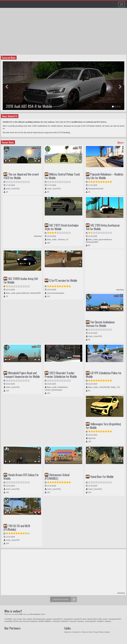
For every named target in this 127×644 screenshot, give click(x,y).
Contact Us (77, 632)
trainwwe (81, 621)
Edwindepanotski (39, 619)
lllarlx (85, 619)
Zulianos (108, 621)
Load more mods (61, 599)
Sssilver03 (64, 621)
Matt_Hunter (103, 619)
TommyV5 (73, 621)
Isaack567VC (58, 619)
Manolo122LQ (93, 619)
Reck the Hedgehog (30, 621)
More (121, 143)
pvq (21, 621)
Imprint (107, 632)
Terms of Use (87, 632)
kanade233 (78, 619)
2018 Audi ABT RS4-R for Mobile (29, 106)
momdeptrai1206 (115, 619)
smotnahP (56, 621)
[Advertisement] (64, 32)
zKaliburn (100, 621)
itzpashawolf (68, 619)
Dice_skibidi (27, 619)
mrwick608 (8, 621)
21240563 (8, 619)
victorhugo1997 (90, 621)
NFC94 (16, 621)
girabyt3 (49, 619)
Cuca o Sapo (18, 619)
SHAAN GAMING (45, 621)
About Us (68, 632)
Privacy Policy (98, 632)
